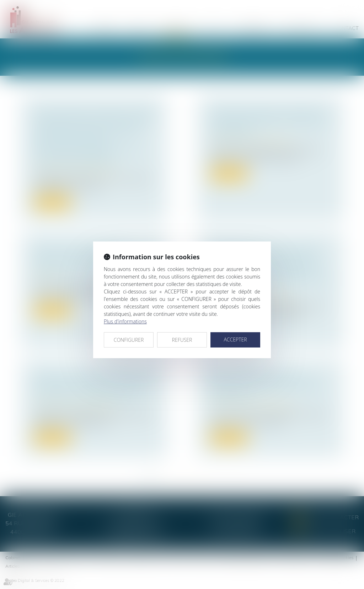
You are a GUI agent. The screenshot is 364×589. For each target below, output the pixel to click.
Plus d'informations (125, 321)
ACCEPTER (235, 339)
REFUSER (182, 340)
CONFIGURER (129, 340)
